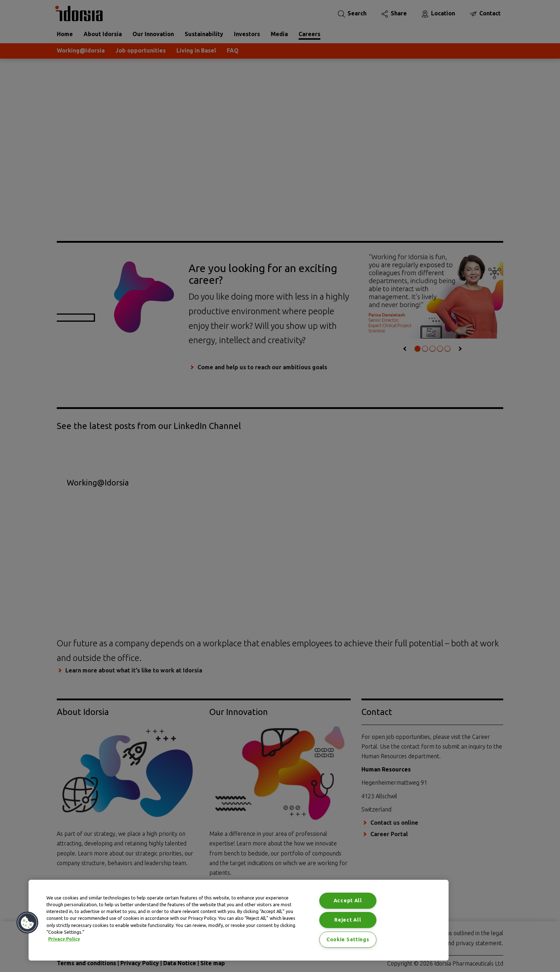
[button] (27, 923)
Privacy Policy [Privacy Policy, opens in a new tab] (64, 939)
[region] (239, 920)
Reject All (348, 920)
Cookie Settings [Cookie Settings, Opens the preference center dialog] (348, 939)
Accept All (348, 901)
